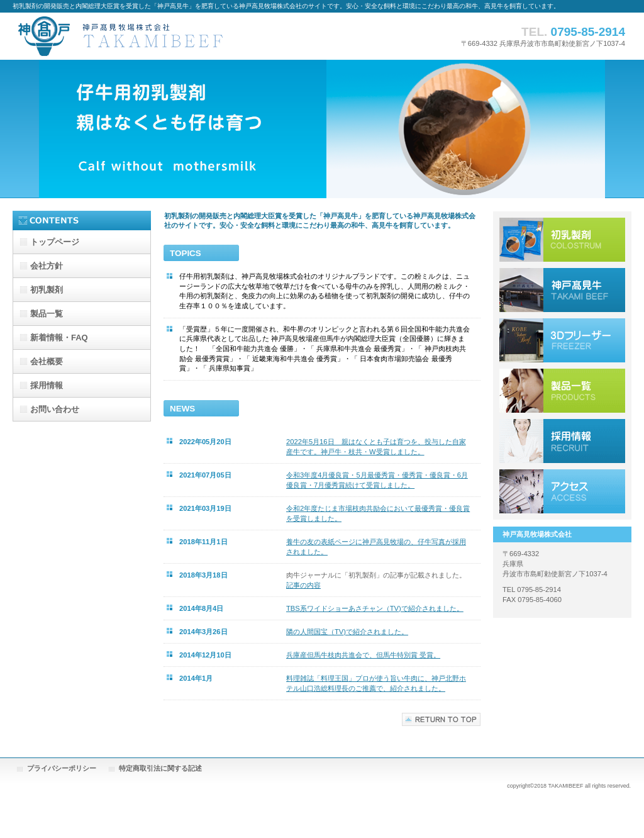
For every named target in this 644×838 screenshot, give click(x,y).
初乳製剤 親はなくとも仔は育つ (562, 240)
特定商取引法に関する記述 (160, 768)
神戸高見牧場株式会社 (138, 36)
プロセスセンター (562, 340)
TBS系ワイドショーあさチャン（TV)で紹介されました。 (375, 608)
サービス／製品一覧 (562, 391)
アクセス (562, 491)
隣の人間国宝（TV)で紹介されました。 (347, 632)
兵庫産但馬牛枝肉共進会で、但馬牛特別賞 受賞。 (363, 655)
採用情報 (562, 441)
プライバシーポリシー (62, 768)
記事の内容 (303, 585)
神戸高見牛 (562, 290)
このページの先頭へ (441, 719)
